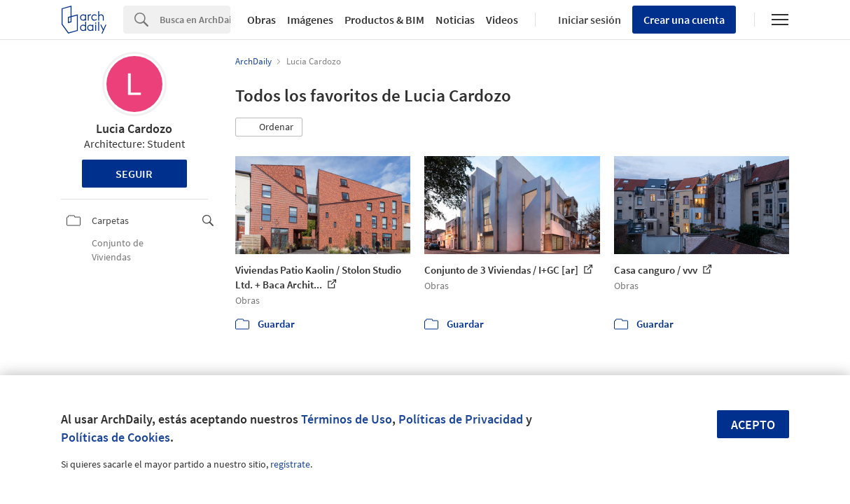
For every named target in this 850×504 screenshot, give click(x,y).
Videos (502, 20)
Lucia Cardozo (134, 128)
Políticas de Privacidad (461, 419)
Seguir (134, 174)
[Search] (195, 20)
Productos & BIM (384, 20)
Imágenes (310, 20)
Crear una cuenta (684, 20)
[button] (269, 127)
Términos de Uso (347, 419)
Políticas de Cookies (116, 437)
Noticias (455, 20)
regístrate (290, 464)
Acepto (753, 425)
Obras (262, 20)
